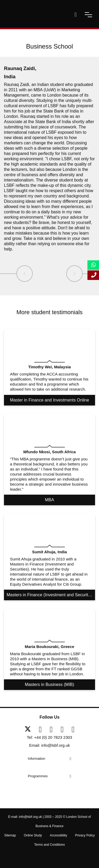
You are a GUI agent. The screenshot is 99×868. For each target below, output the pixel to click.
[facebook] (42, 729)
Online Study (33, 835)
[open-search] (76, 15)
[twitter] (30, 729)
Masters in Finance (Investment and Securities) (51, 595)
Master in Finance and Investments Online (50, 400)
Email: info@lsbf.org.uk (49, 745)
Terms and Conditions (49, 845)
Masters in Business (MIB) (49, 685)
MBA (49, 500)
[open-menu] (88, 15)
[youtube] (64, 729)
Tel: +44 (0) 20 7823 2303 (49, 737)
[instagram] (73, 729)
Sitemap (10, 835)
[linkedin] (53, 729)
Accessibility (58, 835)
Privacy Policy (85, 835)
